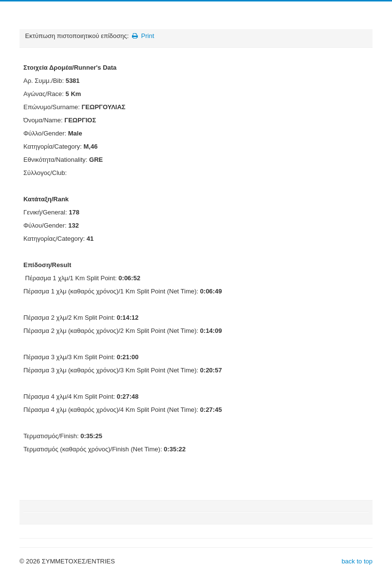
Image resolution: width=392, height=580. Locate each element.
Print (142, 36)
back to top (357, 561)
